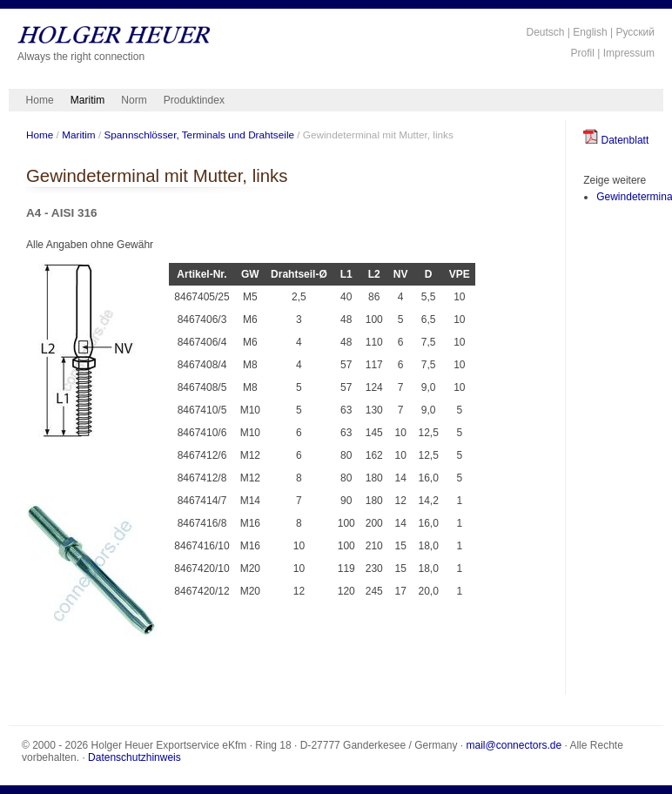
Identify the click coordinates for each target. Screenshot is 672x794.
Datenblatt (616, 140)
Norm (134, 100)
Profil (583, 53)
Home (40, 100)
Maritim (87, 100)
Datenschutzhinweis (134, 757)
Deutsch (545, 32)
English (590, 32)
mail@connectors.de (514, 745)
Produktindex (194, 100)
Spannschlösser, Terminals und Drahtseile (199, 135)
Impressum (629, 53)
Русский (635, 32)
